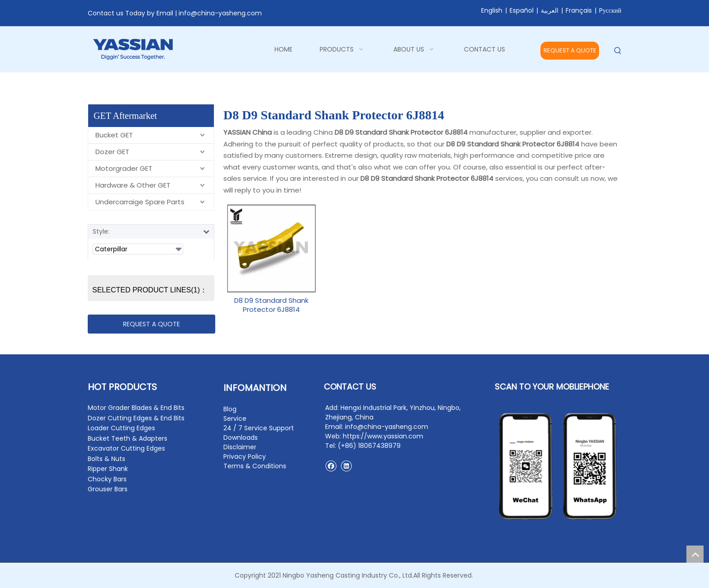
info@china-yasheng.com (220, 13)
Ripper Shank (108, 469)
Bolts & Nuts (106, 459)
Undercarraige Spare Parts (140, 202)
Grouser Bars (108, 489)
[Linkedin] (346, 466)
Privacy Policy (245, 456)
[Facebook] (331, 466)
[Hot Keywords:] (618, 51)
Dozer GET (112, 152)
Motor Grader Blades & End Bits (136, 408)
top (695, 554)
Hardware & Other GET (133, 185)
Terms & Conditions (255, 466)
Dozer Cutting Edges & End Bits (136, 418)
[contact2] (558, 466)
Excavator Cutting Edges (126, 448)
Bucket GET (114, 135)
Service (235, 419)
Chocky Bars (107, 479)
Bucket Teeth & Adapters (128, 438)
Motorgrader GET (124, 168)
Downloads (241, 437)
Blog (230, 409)
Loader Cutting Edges (121, 428)
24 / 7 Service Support (259, 428)
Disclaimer (240, 447)
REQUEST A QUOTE (570, 50)
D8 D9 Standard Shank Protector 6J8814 (271, 305)
